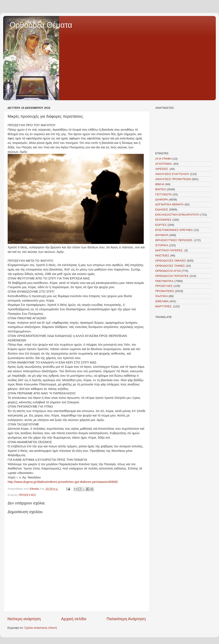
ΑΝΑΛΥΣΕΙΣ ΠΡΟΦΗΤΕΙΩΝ (173, 179)
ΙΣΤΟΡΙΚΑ (162, 245)
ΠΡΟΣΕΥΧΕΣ (27, 495)
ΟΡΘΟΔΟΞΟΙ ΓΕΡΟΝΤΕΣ (172, 276)
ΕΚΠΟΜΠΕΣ (163, 220)
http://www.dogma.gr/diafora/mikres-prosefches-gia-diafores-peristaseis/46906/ (63, 482)
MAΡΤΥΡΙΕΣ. (164, 306)
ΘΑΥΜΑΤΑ (162, 235)
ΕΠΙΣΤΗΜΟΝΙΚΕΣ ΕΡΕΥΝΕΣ (174, 230)
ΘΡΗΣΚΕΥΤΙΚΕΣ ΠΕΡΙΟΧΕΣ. (174, 240)
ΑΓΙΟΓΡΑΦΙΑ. (164, 164)
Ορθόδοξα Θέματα (41, 25)
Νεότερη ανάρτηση (24, 619)
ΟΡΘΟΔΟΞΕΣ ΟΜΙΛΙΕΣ (171, 261)
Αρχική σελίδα (74, 619)
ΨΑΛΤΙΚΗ (161, 296)
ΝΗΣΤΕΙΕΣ (162, 255)
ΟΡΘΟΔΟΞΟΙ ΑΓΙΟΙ (168, 271)
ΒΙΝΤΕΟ (161, 189)
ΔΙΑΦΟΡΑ (162, 200)
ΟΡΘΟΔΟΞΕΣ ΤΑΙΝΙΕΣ (170, 266)
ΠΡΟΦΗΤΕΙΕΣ (165, 291)
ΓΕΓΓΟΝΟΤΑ (164, 194)
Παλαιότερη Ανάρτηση (126, 619)
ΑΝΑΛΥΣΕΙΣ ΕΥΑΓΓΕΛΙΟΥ (172, 174)
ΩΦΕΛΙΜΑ (162, 301)
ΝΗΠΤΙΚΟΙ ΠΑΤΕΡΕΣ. (169, 250)
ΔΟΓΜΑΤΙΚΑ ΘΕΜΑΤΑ (169, 204)
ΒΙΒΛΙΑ (160, 184)
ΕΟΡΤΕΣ (161, 225)
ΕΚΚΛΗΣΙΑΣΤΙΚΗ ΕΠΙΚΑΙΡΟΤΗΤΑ (177, 215)
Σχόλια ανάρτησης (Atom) (41, 628)
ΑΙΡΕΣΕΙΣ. (162, 169)
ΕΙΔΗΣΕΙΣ (162, 210)
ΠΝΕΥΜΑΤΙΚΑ (164, 281)
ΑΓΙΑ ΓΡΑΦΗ (163, 159)
